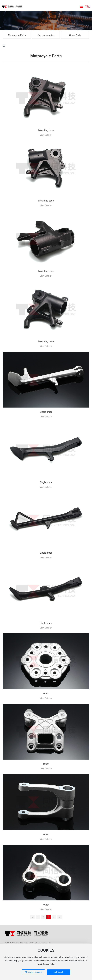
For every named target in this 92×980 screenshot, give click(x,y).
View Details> (46, 135)
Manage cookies (33, 972)
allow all (59, 972)
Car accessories (46, 35)
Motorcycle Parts (17, 35)
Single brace (46, 412)
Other (46, 694)
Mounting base (46, 130)
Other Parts (75, 35)
